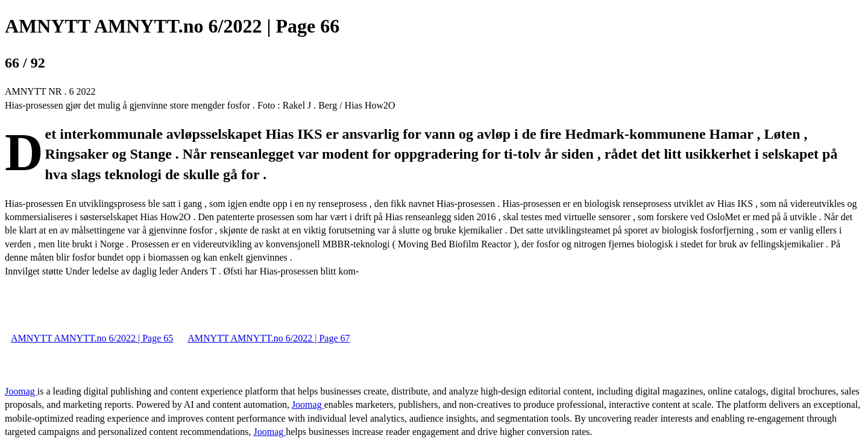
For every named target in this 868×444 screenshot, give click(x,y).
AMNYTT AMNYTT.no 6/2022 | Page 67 (269, 338)
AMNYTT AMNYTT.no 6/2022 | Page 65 (92, 338)
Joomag (21, 391)
